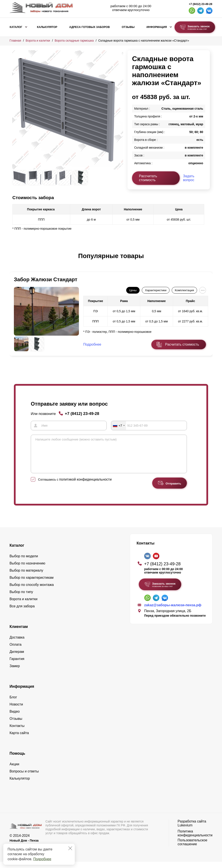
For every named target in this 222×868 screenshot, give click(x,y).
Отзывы (128, 27)
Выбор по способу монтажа (32, 591)
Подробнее (42, 859)
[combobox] (119, 425)
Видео (15, 718)
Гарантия (17, 665)
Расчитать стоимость (182, 344)
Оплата (16, 651)
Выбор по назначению (27, 570)
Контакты (17, 732)
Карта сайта (19, 739)
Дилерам (17, 658)
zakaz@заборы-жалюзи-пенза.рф (173, 611)
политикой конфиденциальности (85, 486)
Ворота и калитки (38, 41)
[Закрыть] (70, 848)
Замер (15, 672)
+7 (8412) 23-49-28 (201, 4)
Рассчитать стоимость (148, 178)
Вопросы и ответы (24, 778)
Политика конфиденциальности (195, 840)
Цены (133, 290)
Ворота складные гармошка (74, 41)
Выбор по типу (21, 598)
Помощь (17, 760)
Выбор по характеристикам (32, 584)
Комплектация (184, 290)
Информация (157, 27)
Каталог (16, 27)
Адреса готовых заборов (89, 27)
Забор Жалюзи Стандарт (46, 279)
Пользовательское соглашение (192, 848)
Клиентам (19, 633)
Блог (13, 703)
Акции (14, 770)
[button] (15, 260)
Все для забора (22, 612)
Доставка (17, 644)
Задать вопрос (189, 178)
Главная (15, 41)
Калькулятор (47, 27)
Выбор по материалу (26, 577)
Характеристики (156, 290)
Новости (16, 711)
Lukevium (185, 831)
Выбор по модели (24, 562)
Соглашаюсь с (75, 486)
